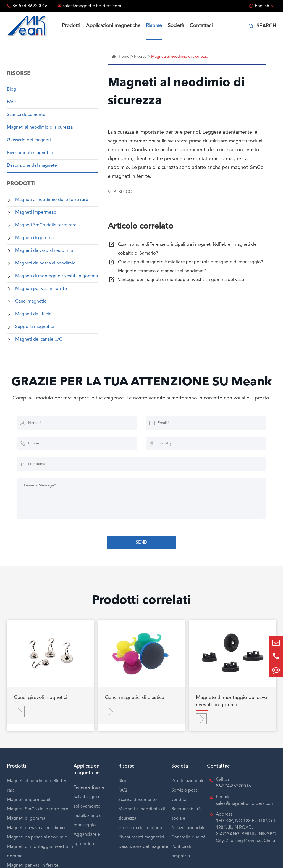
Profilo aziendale (188, 781)
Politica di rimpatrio (181, 851)
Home (124, 57)
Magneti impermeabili (37, 213)
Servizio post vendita (184, 795)
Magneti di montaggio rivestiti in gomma (57, 276)
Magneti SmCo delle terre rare (46, 225)
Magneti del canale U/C (39, 340)
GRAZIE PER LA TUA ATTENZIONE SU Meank (141, 382)
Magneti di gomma (34, 238)
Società (176, 26)
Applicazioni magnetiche (113, 26)
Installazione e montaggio (88, 821)
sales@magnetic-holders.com (92, 6)
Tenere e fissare (89, 788)
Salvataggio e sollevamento (87, 802)
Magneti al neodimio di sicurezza (40, 128)
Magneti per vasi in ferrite (41, 289)
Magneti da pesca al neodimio (45, 263)
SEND (141, 542)
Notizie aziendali (188, 828)
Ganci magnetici (31, 301)
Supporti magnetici (35, 327)
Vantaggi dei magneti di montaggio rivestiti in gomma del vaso (181, 280)
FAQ (11, 102)
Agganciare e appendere (87, 839)
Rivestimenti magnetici (30, 153)
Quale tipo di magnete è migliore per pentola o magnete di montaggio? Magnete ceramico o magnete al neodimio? (191, 267)
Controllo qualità (188, 837)
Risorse (154, 26)
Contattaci (201, 26)
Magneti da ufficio (33, 314)
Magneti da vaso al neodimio (44, 251)
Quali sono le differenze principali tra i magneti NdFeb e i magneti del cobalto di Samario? (188, 249)
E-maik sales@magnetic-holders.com (245, 800)
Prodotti (71, 26)
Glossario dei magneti (29, 140)
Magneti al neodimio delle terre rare (52, 200)
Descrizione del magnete (32, 166)
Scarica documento (26, 115)
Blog (12, 89)
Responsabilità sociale (186, 814)
